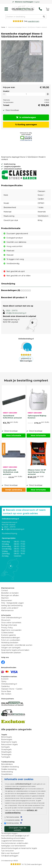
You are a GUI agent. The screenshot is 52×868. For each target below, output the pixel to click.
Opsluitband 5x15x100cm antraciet (12, 417)
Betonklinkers (7, 764)
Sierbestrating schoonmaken (13, 838)
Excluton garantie (9, 635)
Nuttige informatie (9, 625)
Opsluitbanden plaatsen (11, 653)
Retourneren (7, 600)
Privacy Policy (7, 628)
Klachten (5, 598)
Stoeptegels (6, 749)
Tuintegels (6, 757)
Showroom (6, 620)
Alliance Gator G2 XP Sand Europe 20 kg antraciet (37, 472)
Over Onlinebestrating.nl (11, 618)
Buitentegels (7, 739)
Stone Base (6, 691)
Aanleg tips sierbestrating (12, 605)
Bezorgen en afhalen (10, 595)
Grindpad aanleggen (10, 856)
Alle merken (6, 694)
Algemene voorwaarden (11, 630)
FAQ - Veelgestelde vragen (12, 603)
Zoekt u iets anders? (10, 608)
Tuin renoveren (8, 851)
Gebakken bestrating (10, 767)
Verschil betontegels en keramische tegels (19, 848)
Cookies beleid (7, 633)
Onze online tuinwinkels (11, 623)
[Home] (23, 8)
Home (3, 27)
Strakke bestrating (9, 769)
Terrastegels (6, 754)
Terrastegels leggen (9, 833)
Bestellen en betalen (10, 593)
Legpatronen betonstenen (12, 841)
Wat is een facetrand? (10, 853)
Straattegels (6, 752)
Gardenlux (5, 686)
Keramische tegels (9, 742)
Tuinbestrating (8, 762)
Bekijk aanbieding (14, 490)
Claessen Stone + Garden (12, 689)
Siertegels (5, 747)
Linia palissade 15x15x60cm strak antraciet (11, 472)
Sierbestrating (7, 772)
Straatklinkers (7, 774)
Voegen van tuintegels (11, 648)
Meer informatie (14, 435)
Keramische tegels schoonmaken (15, 650)
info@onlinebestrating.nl (16, 313)
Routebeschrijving (9, 533)
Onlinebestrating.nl (9, 684)
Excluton (5, 679)
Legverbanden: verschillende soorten (17, 645)
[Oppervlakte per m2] (26, 94)
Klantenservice (7, 610)
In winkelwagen (26, 117)
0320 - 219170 (12, 311)
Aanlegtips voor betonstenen (13, 846)
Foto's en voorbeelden (11, 640)
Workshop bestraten (10, 643)
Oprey (4, 681)
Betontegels (6, 737)
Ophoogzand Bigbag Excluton (37, 417)
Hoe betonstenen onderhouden (15, 843)
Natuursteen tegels (9, 744)
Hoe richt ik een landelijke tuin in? (15, 836)
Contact (5, 590)
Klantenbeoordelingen (11, 638)
